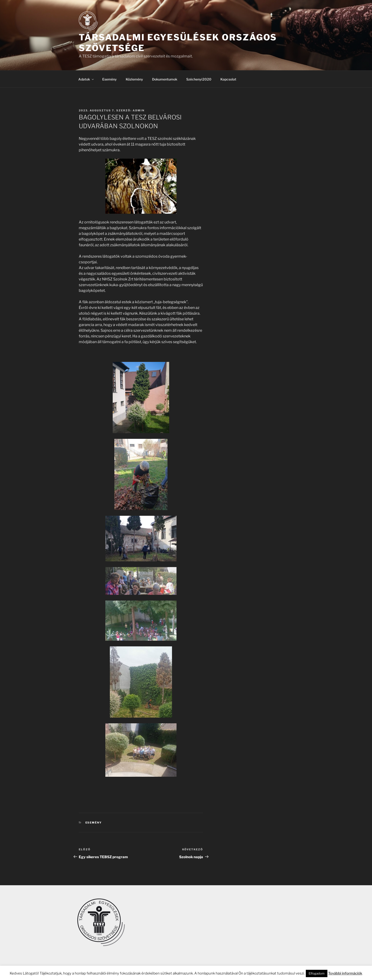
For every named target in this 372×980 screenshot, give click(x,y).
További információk (345, 973)
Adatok (86, 79)
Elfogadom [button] (317, 973)
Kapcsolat (228, 79)
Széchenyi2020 (199, 79)
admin (139, 110)
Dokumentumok (165, 79)
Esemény (109, 79)
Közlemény (134, 79)
